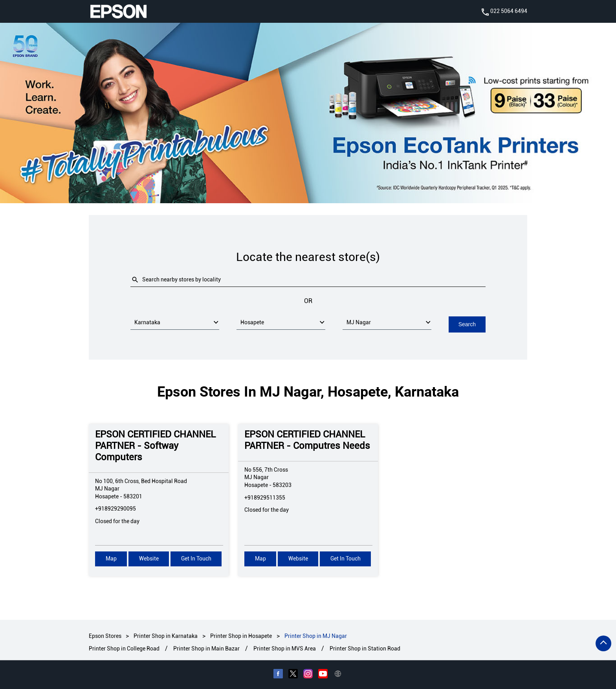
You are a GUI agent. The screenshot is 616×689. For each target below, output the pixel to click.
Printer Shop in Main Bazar (206, 648)
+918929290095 (115, 508)
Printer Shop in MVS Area (285, 648)
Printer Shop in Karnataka (166, 636)
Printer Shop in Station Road (365, 648)
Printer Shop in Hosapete (241, 636)
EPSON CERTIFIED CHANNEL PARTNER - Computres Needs (307, 440)
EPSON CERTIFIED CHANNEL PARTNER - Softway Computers (155, 445)
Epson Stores (106, 636)
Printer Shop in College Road (124, 648)
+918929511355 (265, 497)
